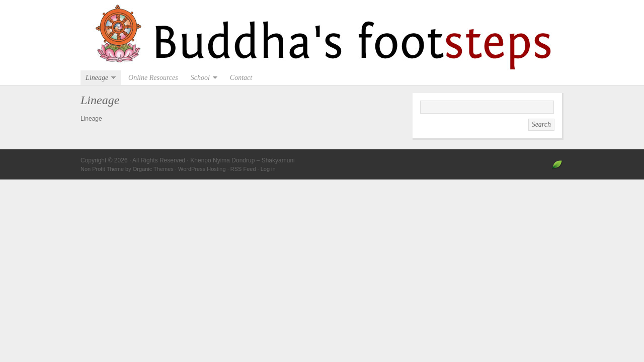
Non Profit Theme (102, 169)
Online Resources (153, 78)
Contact (241, 78)
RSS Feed (243, 169)
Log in (268, 169)
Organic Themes (153, 169)
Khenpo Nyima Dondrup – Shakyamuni (322, 35)
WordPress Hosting (202, 169)
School (202, 78)
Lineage (98, 78)
